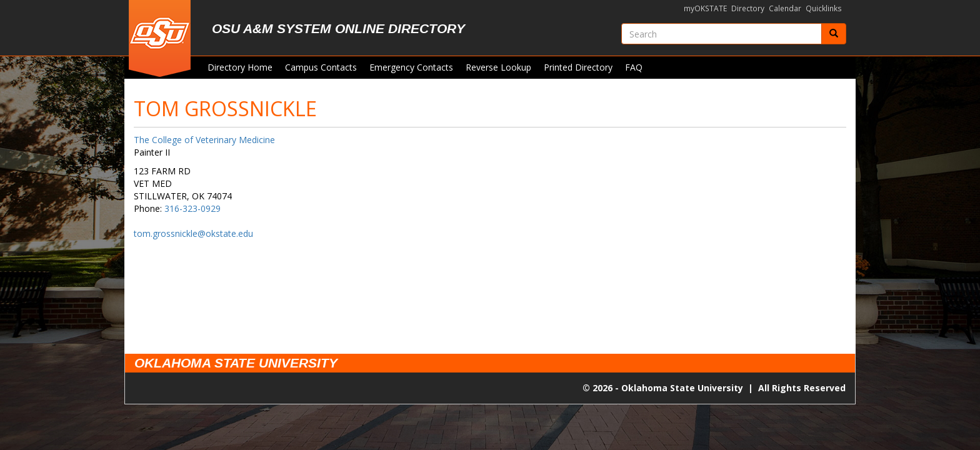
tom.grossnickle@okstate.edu (193, 233)
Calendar (785, 8)
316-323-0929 (192, 208)
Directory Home (240, 67)
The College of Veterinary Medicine (204, 140)
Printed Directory (578, 67)
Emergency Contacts (411, 67)
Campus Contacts (321, 67)
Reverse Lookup (498, 67)
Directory (748, 8)
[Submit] (834, 34)
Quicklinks (824, 8)
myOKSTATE (705, 8)
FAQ (634, 67)
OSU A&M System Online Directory (338, 28)
